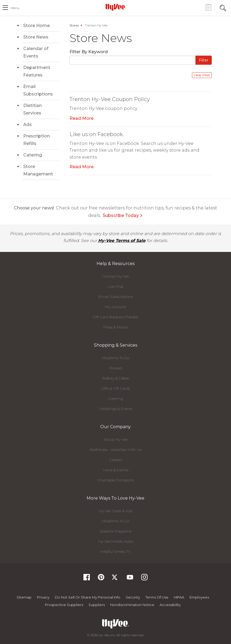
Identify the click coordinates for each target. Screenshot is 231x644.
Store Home (36, 26)
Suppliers (97, 605)
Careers (116, 460)
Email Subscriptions (38, 90)
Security (133, 597)
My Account (116, 307)
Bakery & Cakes (116, 378)
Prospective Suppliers (64, 605)
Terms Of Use (157, 597)
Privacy (43, 597)
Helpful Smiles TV (115, 551)
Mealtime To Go (116, 358)
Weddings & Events (116, 409)
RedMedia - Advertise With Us (115, 450)
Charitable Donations (116, 480)
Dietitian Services (32, 109)
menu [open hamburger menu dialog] (15, 8)
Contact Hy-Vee (115, 276)
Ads (28, 124)
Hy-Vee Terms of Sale (122, 241)
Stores (74, 25)
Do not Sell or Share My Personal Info (88, 597)
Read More (82, 118)
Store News (36, 37)
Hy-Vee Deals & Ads (116, 511)
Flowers (116, 368)
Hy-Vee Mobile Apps (115, 541)
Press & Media (115, 327)
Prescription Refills (36, 140)
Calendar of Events (36, 52)
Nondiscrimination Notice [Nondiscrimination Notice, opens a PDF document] (132, 605)
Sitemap (24, 597)
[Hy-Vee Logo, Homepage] (115, 7)
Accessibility (170, 605)
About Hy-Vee (115, 439)
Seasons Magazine (115, 531)
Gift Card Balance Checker (116, 317)
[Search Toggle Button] (223, 7)
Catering (33, 155)
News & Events (116, 470)
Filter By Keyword (89, 52)
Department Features (37, 71)
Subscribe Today (123, 215)
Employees (199, 597)
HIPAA (179, 597)
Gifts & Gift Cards (116, 388)
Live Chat (115, 286)
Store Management (38, 170)
